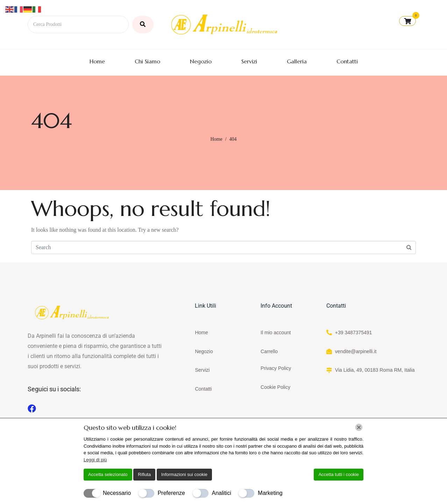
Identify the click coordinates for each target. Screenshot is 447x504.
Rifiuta (144, 474)
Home (97, 61)
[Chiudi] (359, 427)
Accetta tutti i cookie (339, 474)
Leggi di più (95, 460)
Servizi (249, 61)
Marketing (270, 493)
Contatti (347, 61)
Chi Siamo (147, 61)
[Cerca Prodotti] (78, 24)
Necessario (117, 493)
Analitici (222, 493)
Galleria (297, 61)
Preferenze (171, 493)
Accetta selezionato (108, 474)
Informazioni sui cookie (184, 474)
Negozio (201, 61)
